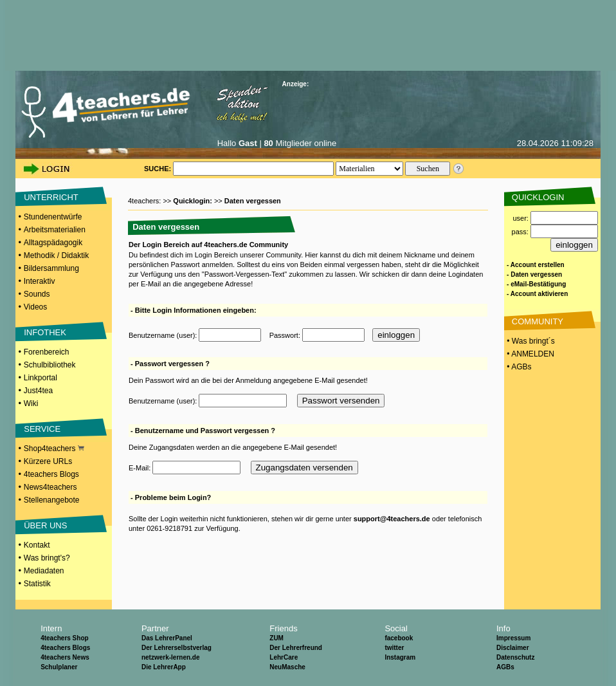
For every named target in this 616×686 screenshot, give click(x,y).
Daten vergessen (253, 201)
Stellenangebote (52, 500)
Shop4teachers (54, 449)
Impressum (513, 638)
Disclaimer (513, 648)
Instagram (400, 657)
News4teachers (50, 487)
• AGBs (518, 367)
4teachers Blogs (51, 474)
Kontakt (37, 545)
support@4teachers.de (392, 519)
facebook (399, 638)
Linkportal (41, 378)
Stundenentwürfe (53, 217)
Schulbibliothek (50, 365)
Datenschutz (515, 657)
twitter (394, 648)
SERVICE (42, 429)
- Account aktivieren (537, 294)
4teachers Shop (64, 638)
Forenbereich (47, 352)
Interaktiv (40, 281)
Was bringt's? (47, 558)
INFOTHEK (45, 332)
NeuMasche (287, 667)
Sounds (37, 294)
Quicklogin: (194, 201)
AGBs (505, 667)
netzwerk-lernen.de (171, 657)
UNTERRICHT (51, 197)
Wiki (31, 403)
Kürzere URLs (48, 461)
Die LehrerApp (164, 667)
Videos (35, 307)
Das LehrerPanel (167, 638)
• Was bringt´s (530, 341)
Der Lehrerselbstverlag (177, 648)
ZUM (276, 638)
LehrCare (284, 657)
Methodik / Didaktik (56, 255)
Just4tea (38, 391)
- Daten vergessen (534, 274)
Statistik (37, 584)
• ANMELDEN (530, 354)
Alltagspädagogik (53, 243)
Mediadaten (44, 571)
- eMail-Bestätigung (536, 284)
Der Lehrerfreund (296, 648)
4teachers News (65, 657)
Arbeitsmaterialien (55, 230)
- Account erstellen (536, 265)
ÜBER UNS (45, 525)
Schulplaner (59, 667)
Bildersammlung (51, 268)
